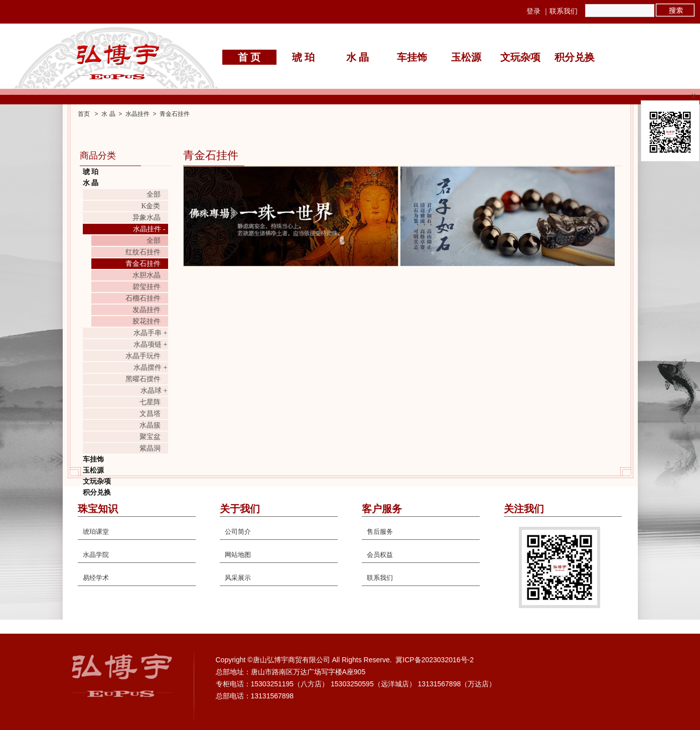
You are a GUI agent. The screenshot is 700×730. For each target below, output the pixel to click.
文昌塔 (150, 414)
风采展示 (238, 578)
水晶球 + (154, 391)
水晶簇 (150, 425)
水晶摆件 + (150, 368)
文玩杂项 (520, 57)
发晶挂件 (147, 310)
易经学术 (96, 578)
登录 (533, 11)
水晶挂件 (137, 114)
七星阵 (150, 402)
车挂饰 (412, 57)
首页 (84, 114)
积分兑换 (575, 57)
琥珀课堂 (96, 532)
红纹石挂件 (143, 252)
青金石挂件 (175, 114)
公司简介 (238, 532)
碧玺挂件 (147, 287)
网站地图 (238, 555)
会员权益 (380, 555)
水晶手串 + (150, 333)
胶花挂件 (147, 321)
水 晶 (358, 57)
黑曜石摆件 (143, 379)
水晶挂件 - (149, 229)
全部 (154, 194)
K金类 (151, 206)
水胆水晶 (147, 275)
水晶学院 (96, 555)
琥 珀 (303, 57)
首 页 (249, 57)
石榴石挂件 (143, 298)
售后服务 (380, 532)
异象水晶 (147, 217)
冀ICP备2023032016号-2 (435, 660)
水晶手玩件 (143, 356)
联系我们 (564, 11)
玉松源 (466, 57)
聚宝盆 (150, 437)
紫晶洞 (150, 448)
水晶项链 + (150, 344)
